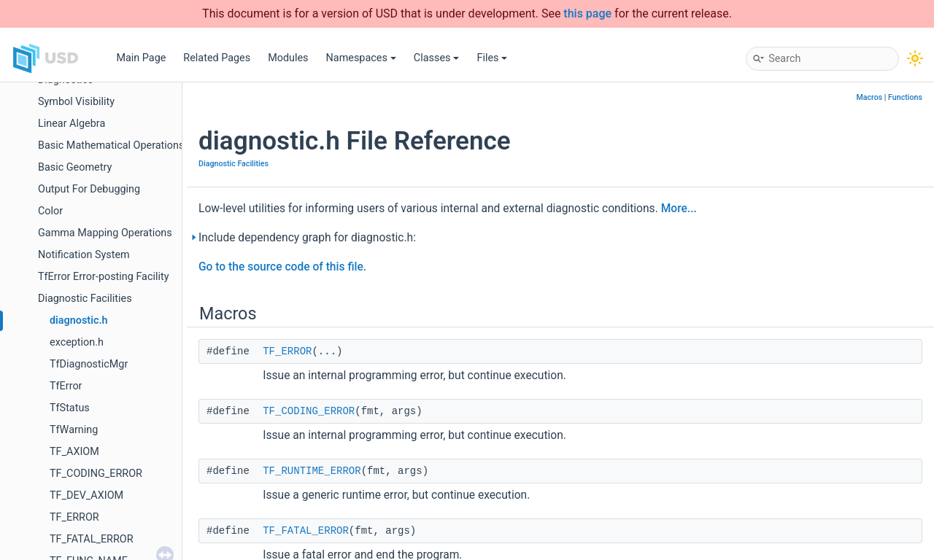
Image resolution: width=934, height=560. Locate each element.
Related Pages (217, 58)
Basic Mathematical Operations (111, 145)
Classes (437, 58)
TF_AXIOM (74, 452)
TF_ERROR (74, 517)
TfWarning (74, 430)
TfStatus (70, 408)
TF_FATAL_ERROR (92, 539)
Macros (869, 97)
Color (50, 211)
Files (492, 58)
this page (587, 13)
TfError (66, 386)
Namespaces (361, 58)
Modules (288, 58)
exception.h (77, 342)
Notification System (84, 255)
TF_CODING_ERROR (96, 474)
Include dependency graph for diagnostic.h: (307, 238)
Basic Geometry (75, 167)
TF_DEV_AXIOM (86, 495)
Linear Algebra (72, 124)
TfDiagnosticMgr (89, 364)
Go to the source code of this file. (282, 267)
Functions (905, 97)
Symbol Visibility (76, 102)
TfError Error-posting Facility (104, 277)
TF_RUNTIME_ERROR (312, 471)
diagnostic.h (79, 320)
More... (679, 209)
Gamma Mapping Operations (105, 233)
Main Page (141, 58)
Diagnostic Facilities (85, 299)
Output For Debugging (89, 189)
